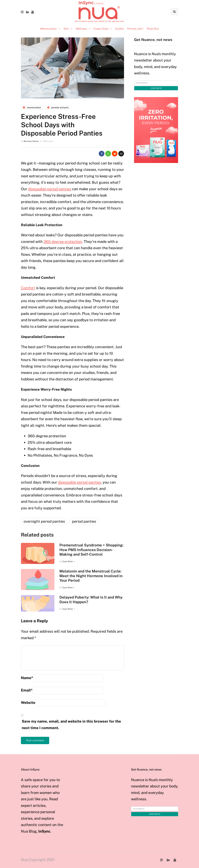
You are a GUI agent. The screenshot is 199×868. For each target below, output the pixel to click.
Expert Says (101, 29)
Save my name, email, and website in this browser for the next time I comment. (71, 725)
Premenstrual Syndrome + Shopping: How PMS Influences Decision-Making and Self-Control (91, 550)
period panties (84, 521)
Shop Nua (153, 29)
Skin (66, 29)
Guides (120, 29)
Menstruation (49, 29)
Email (27, 690)
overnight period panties (44, 521)
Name (27, 678)
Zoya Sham (68, 561)
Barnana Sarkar (31, 141)
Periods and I (135, 29)
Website (28, 703)
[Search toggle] (175, 12)
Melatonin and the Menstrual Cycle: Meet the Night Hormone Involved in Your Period (91, 576)
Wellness (81, 29)
